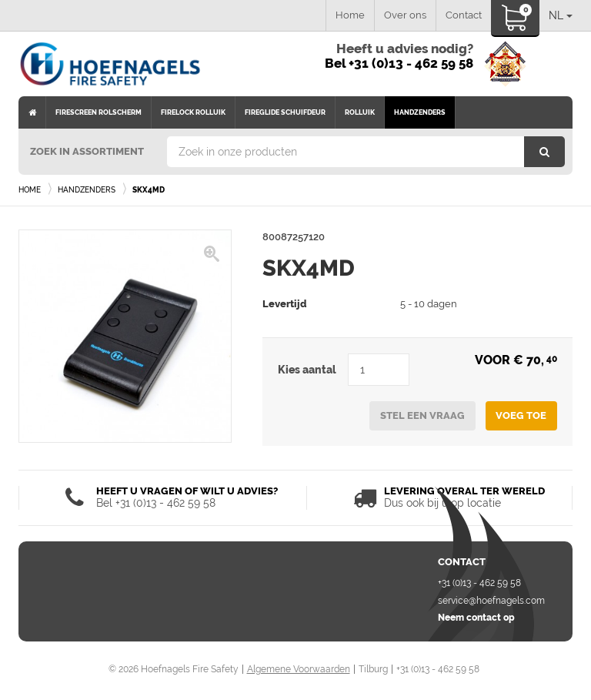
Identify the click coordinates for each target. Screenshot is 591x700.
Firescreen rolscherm (98, 112)
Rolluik (360, 112)
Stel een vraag (422, 415)
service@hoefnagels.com (491, 601)
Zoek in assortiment (87, 151)
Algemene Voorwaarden (299, 669)
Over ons (405, 15)
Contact (464, 15)
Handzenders (420, 112)
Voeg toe (521, 415)
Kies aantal (307, 370)
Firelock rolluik (193, 112)
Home (350, 15)
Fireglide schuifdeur (285, 112)
